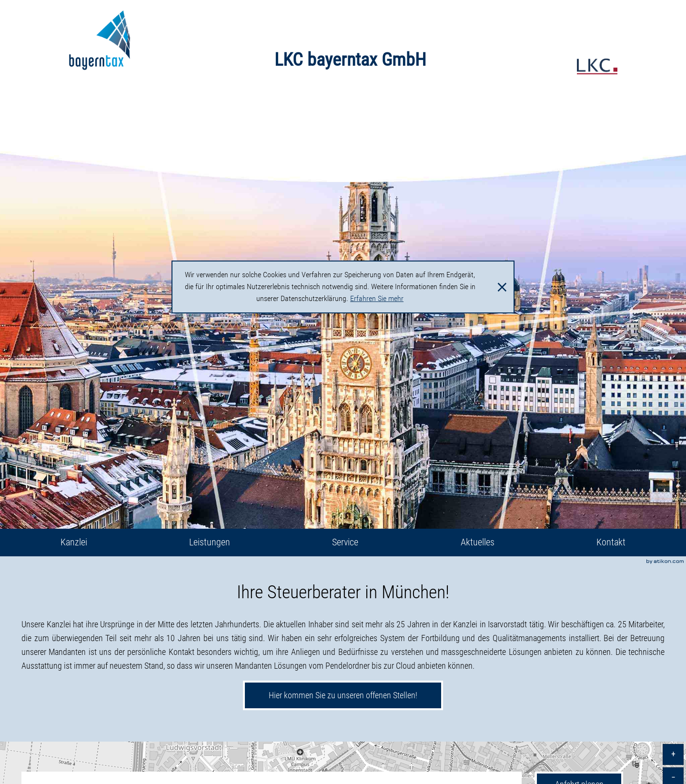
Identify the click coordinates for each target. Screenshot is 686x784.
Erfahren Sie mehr (377, 299)
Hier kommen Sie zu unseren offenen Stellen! (343, 695)
